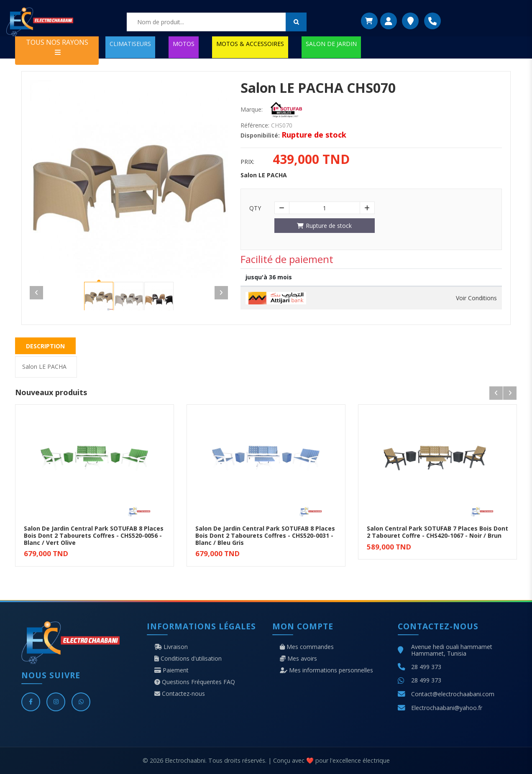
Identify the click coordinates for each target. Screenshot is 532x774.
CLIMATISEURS (130, 44)
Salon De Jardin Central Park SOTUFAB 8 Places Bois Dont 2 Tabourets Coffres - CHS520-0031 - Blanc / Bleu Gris (265, 535)
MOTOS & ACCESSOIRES (250, 44)
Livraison (171, 647)
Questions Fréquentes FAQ (195, 682)
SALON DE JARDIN (331, 44)
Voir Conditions (476, 298)
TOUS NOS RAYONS (57, 47)
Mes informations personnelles (326, 670)
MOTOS (184, 44)
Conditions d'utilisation (188, 659)
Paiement (171, 670)
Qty (255, 208)
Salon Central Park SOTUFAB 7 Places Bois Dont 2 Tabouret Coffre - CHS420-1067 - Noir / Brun (437, 532)
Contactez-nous (180, 694)
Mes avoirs (298, 659)
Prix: (247, 162)
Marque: (252, 110)
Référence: (255, 125)
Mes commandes (307, 647)
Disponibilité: (260, 135)
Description (45, 346)
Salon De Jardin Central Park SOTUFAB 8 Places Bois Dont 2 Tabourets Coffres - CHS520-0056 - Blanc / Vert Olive (94, 535)
